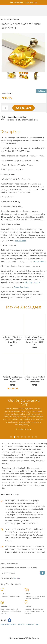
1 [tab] (11, 437)
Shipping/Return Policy (8, 624)
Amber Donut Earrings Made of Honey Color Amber (12, 368)
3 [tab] (18, 437)
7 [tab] (32, 437)
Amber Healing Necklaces (22, 468)
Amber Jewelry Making (28, 506)
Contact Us (30, 624)
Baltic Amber (21, 241)
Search (37, 11)
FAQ (37, 624)
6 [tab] (29, 437)
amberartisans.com (13, 11)
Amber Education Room (34, 479)
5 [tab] (25, 437)
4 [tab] (22, 437)
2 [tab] (15, 437)
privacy (17, 578)
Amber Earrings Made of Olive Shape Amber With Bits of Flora (35, 368)
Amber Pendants (21, 287)
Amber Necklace (31, 474)
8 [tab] (36, 437)
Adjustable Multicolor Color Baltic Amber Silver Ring (12, 328)
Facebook (10, 620)
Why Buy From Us (32, 282)
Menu (43, 11)
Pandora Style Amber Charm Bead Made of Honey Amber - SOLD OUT (35, 330)
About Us (21, 624)
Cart (30, 11)
